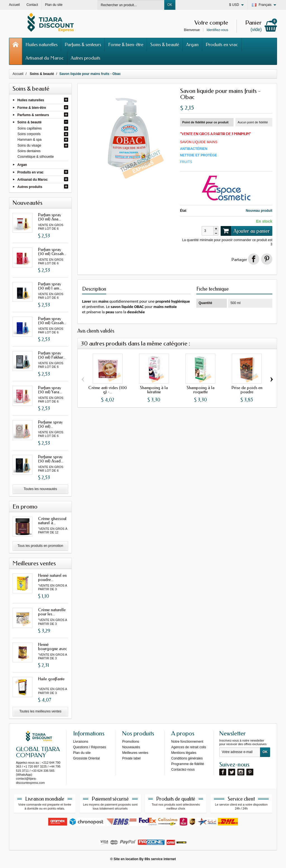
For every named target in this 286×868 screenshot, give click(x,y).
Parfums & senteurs (83, 44)
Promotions (131, 742)
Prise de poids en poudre (247, 390)
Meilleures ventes (135, 753)
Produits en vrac (222, 44)
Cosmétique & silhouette (36, 157)
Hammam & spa (30, 140)
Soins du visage (29, 145)
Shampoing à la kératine (154, 390)
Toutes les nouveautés (40, 489)
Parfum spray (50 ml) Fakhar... (52, 355)
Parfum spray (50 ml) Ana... (50, 217)
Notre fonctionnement (187, 742)
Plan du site (82, 753)
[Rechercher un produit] (131, 5)
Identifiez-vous (217, 30)
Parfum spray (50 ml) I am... (50, 286)
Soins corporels (29, 134)
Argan (192, 44)
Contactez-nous (183, 770)
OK (170, 5)
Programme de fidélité (188, 764)
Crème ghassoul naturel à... (52, 521)
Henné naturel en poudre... (52, 578)
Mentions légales (184, 753)
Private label (131, 758)
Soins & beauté (165, 44)
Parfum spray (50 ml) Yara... (50, 390)
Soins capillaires (30, 128)
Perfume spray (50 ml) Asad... (51, 459)
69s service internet (160, 859)
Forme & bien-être (126, 44)
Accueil (18, 74)
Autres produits (85, 58)
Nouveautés (131, 747)
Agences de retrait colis (189, 747)
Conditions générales (187, 758)
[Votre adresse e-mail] (240, 752)
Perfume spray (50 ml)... (50, 424)
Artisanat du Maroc (45, 58)
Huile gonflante (51, 679)
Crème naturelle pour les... (52, 612)
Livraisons (81, 742)
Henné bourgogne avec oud (53, 649)
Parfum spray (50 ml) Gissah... (52, 252)
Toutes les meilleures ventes (40, 711)
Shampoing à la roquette (201, 390)
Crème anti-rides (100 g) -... (108, 390)
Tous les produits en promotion (40, 546)
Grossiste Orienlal (86, 758)
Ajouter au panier (245, 231)
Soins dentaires (29, 151)
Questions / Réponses (90, 747)
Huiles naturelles (41, 44)
